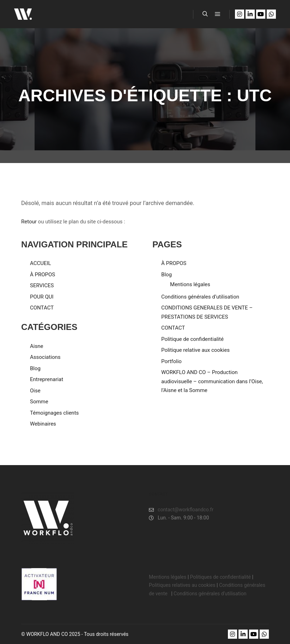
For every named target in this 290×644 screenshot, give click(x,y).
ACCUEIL (41, 263)
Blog (35, 368)
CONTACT (42, 308)
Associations (45, 357)
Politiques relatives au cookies (182, 585)
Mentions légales (190, 284)
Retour (29, 222)
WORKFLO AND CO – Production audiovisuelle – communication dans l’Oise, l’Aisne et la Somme (212, 381)
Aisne (37, 346)
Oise (35, 391)
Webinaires (43, 424)
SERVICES (42, 285)
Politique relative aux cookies (195, 350)
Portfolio (171, 361)
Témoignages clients (54, 413)
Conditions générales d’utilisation (200, 297)
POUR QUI (42, 297)
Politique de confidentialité (192, 339)
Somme (39, 402)
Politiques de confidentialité (220, 577)
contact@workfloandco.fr (181, 510)
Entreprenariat (47, 379)
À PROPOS (43, 275)
